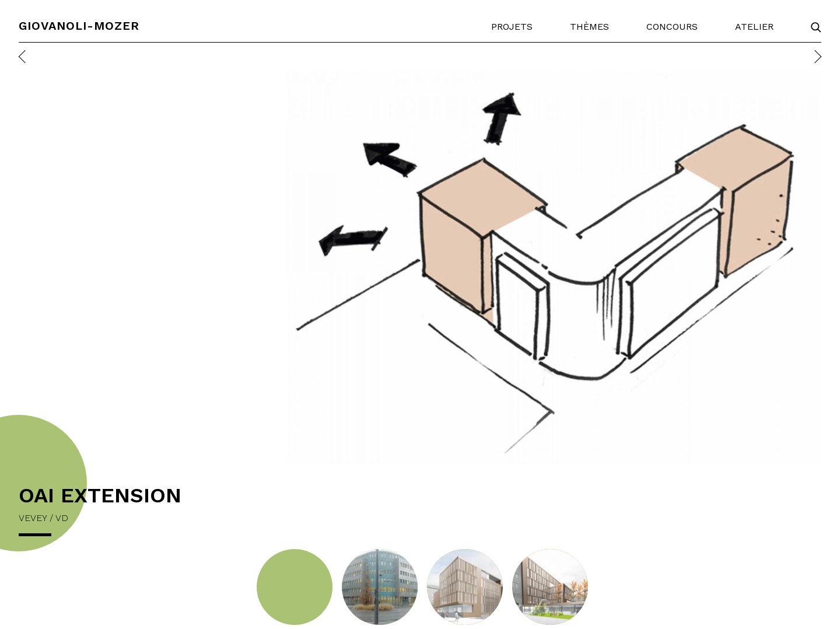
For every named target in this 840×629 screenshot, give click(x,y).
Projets (512, 27)
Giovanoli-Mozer (79, 26)
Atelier (754, 27)
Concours (672, 27)
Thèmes (589, 27)
